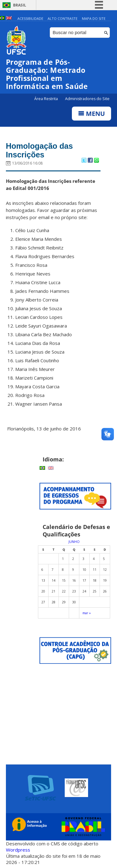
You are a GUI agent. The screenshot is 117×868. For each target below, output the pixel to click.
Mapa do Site (94, 18)
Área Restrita (47, 99)
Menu (91, 114)
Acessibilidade (30, 18)
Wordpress (18, 850)
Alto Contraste (63, 18)
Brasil (20, 5)
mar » (87, 613)
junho (74, 542)
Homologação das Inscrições (39, 150)
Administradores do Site (87, 99)
